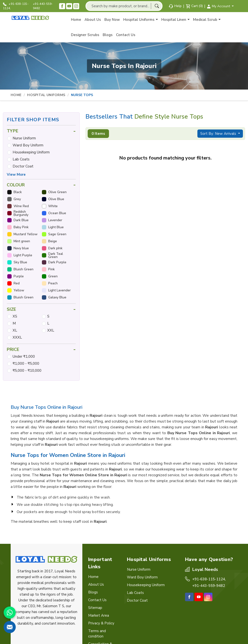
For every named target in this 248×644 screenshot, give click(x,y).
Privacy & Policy (101, 623)
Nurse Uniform (24, 138)
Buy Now (112, 20)
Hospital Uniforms (141, 20)
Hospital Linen (175, 20)
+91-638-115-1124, (16, 6)
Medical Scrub (207, 20)
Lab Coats (21, 159)
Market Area (99, 615)
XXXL (17, 337)
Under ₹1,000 (24, 356)
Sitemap (95, 608)
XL (15, 330)
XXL (51, 330)
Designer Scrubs (85, 35)
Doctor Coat (23, 166)
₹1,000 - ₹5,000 (26, 364)
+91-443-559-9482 (43, 6)
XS (15, 316)
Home (76, 20)
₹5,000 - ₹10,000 (27, 371)
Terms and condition (97, 634)
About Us (93, 20)
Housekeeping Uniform (31, 152)
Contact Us (126, 35)
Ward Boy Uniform (28, 145)
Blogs (108, 35)
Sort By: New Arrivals (219, 134)
